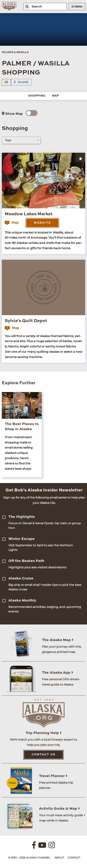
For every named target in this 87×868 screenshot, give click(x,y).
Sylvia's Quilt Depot (26, 321)
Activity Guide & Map (59, 809)
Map (55, 96)
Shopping (37, 96)
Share (21, 82)
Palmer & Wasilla (15, 52)
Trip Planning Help (44, 733)
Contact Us (43, 755)
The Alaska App (58, 673)
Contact (74, 858)
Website (42, 223)
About (59, 858)
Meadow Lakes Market (29, 214)
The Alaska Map (58, 640)
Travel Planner (53, 776)
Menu (77, 7)
